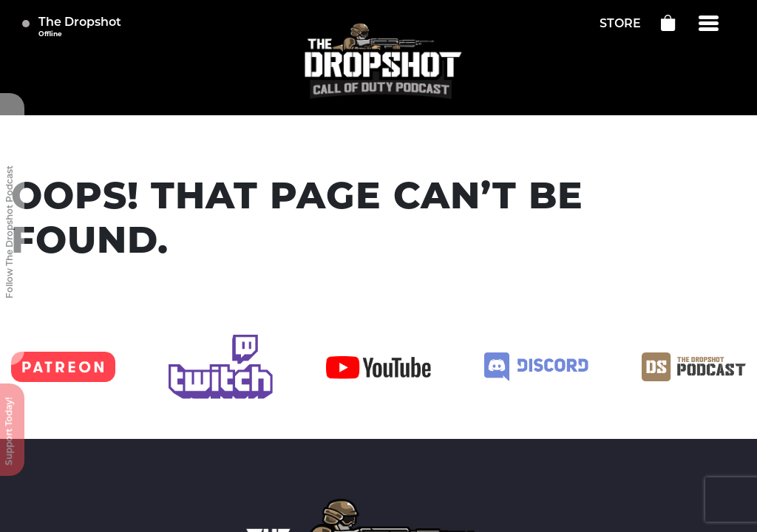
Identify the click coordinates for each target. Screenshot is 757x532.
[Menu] (709, 24)
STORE (620, 24)
